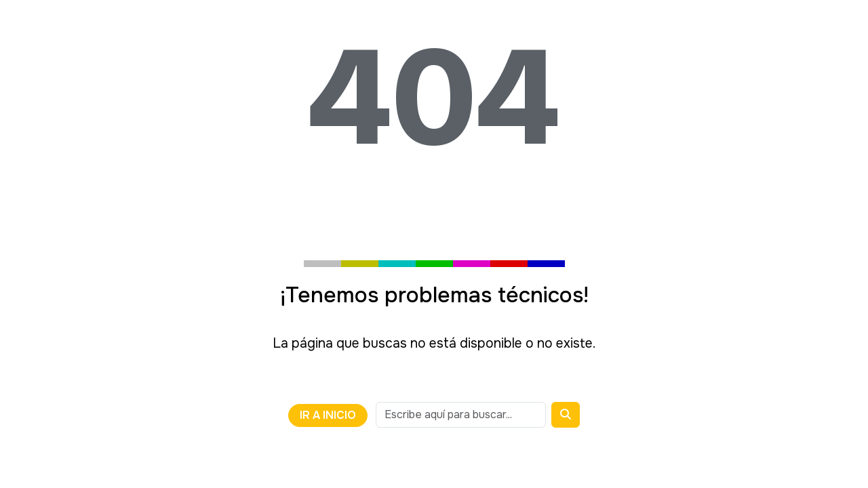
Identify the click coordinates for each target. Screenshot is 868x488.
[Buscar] (566, 415)
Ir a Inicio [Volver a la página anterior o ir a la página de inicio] (328, 415)
